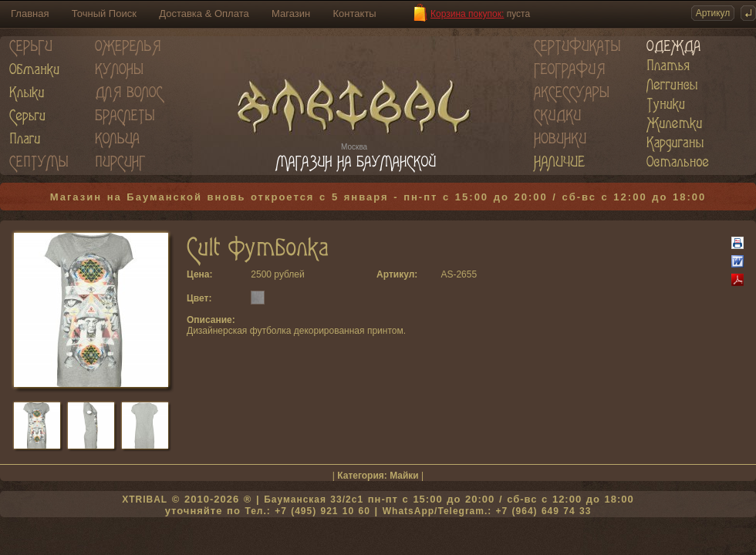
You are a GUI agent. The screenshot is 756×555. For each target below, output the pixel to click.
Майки (404, 476)
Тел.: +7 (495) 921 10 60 (307, 511)
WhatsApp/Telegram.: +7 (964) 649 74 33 (487, 511)
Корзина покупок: (467, 14)
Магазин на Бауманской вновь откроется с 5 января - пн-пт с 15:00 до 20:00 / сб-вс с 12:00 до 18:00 (378, 197)
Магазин (291, 13)
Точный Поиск (104, 13)
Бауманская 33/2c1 (314, 499)
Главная (30, 13)
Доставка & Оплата (204, 13)
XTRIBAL (145, 499)
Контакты (355, 13)
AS (447, 274)
